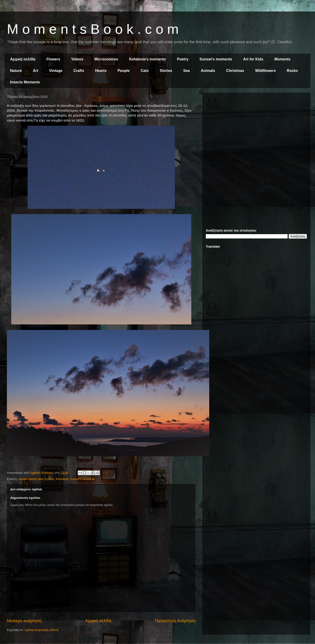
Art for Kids (253, 59)
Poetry (183, 59)
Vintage (56, 71)
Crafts (79, 71)
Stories (166, 71)
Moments (282, 59)
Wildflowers (266, 71)
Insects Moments (25, 82)
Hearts (101, 71)
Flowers (53, 59)
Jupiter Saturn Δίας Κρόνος (36, 479)
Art (36, 71)
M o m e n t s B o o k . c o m (93, 29)
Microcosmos (106, 59)
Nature (16, 71)
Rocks (292, 71)
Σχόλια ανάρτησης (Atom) (42, 630)
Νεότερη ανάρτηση (24, 621)
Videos (77, 59)
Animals (208, 71)
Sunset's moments (216, 59)
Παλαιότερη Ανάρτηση (175, 621)
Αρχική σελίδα (23, 59)
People (123, 71)
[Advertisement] (256, 128)
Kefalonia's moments (147, 59)
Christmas (235, 71)
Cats (145, 71)
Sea (186, 71)
